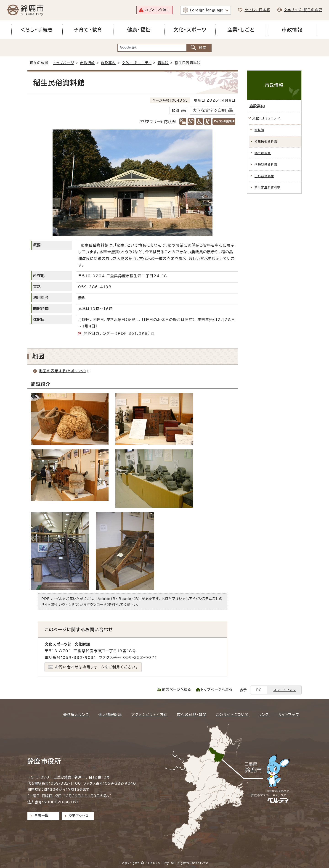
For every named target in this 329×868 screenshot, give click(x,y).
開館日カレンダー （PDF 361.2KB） (119, 333)
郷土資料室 (263, 153)
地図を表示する (64, 371)
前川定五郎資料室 (268, 188)
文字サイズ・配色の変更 (303, 10)
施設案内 (108, 63)
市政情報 (87, 63)
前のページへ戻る (177, 690)
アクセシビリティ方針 (149, 715)
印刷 (175, 111)
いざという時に (157, 10)
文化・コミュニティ (137, 63)
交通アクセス (78, 816)
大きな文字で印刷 (209, 110)
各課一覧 (41, 816)
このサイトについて (232, 715)
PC (259, 690)
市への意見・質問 (192, 715)
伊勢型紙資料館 (266, 165)
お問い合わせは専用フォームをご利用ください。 (97, 667)
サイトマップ (289, 715)
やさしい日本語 (257, 10)
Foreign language (207, 10)
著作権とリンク (76, 715)
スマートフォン (285, 690)
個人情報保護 (110, 715)
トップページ (64, 63)
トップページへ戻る (217, 690)
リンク (264, 715)
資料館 (163, 63)
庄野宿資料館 (264, 176)
